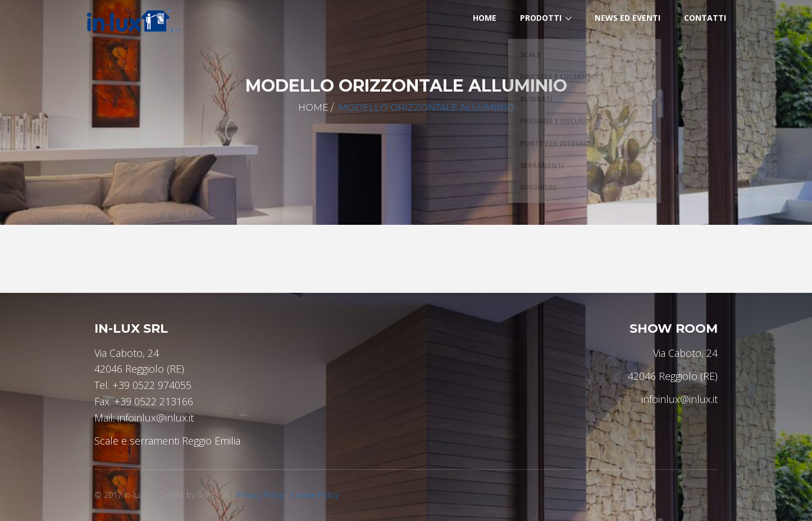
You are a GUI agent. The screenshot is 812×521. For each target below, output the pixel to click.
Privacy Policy (260, 495)
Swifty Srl (213, 495)
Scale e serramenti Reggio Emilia (167, 441)
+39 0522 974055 (152, 385)
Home (313, 108)
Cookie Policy (315, 495)
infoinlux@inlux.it (156, 418)
